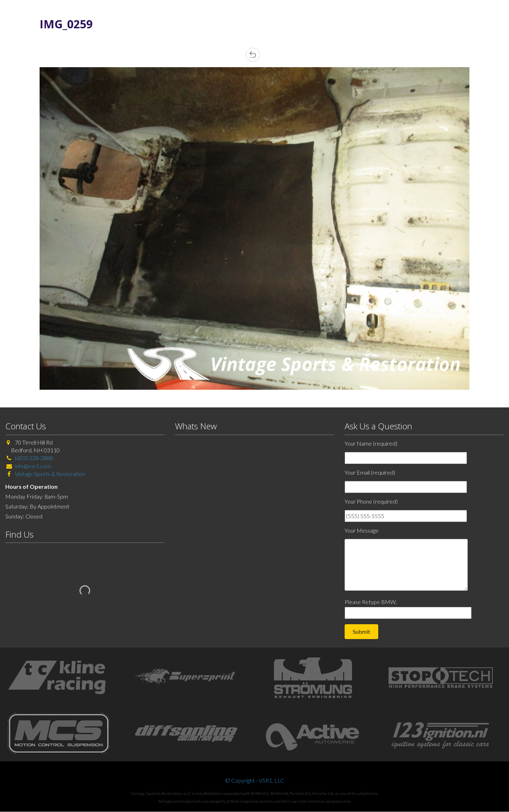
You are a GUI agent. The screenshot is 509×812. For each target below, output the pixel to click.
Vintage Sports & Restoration (49, 474)
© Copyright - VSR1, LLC (255, 780)
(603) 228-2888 (34, 458)
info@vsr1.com (33, 466)
